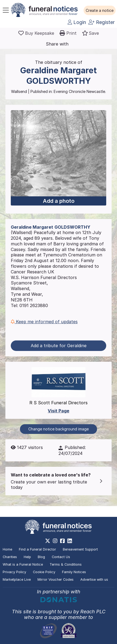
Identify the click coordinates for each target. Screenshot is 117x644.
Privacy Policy (14, 572)
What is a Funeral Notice (23, 564)
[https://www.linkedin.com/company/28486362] (70, 541)
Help (27, 557)
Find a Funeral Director (37, 549)
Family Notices (74, 572)
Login (77, 22)
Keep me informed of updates (44, 322)
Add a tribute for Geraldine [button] (59, 346)
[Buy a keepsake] (36, 33)
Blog (41, 557)
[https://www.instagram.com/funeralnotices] (55, 541)
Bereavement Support (80, 549)
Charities (10, 557)
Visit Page (58, 411)
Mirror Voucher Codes (56, 579)
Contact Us (61, 557)
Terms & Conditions (66, 564)
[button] (100, 11)
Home (7, 549)
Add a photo (59, 201)
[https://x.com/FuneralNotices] (48, 541)
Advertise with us (94, 579)
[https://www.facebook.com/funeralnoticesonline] (62, 541)
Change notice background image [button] (58, 429)
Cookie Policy (44, 572)
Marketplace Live (17, 579)
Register (101, 22)
